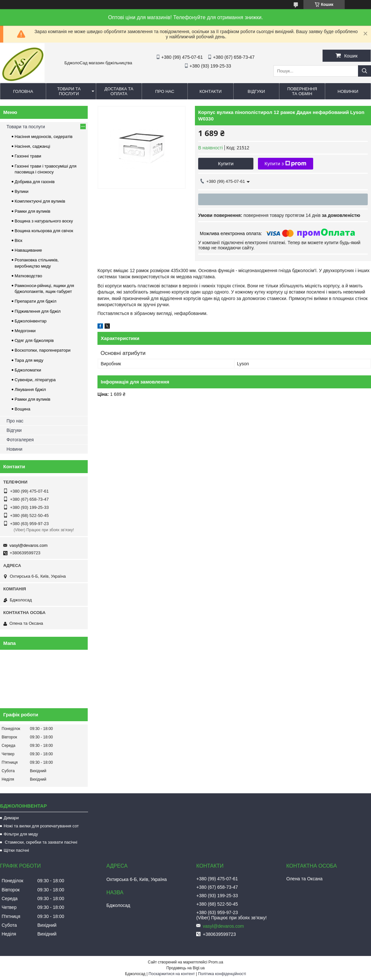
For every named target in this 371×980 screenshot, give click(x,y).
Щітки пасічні (16, 850)
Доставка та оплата (119, 91)
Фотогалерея (20, 440)
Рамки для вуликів (32, 211)
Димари (11, 818)
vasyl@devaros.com (28, 545)
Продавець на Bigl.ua (186, 968)
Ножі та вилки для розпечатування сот (41, 826)
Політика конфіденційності (222, 974)
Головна (23, 91)
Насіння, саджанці (32, 146)
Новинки (348, 91)
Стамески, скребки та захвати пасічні (40, 842)
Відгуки (256, 91)
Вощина (22, 409)
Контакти (211, 91)
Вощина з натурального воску (44, 221)
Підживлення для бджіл (38, 311)
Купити (226, 163)
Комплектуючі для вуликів (40, 201)
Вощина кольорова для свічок (44, 231)
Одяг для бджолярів (34, 340)
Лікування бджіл (30, 389)
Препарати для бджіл (36, 301)
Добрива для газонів (35, 182)
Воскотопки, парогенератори (43, 350)
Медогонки (25, 331)
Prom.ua (216, 962)
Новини (14, 449)
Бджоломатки (28, 370)
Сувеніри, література (35, 380)
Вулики (22, 191)
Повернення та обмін (302, 91)
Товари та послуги (69, 91)
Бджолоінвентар (31, 321)
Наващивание (28, 250)
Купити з (285, 164)
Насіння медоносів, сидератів (44, 137)
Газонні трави (28, 156)
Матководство (28, 276)
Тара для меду (29, 360)
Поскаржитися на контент (172, 974)
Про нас (165, 91)
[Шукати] (365, 71)
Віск (19, 240)
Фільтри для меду (21, 834)
